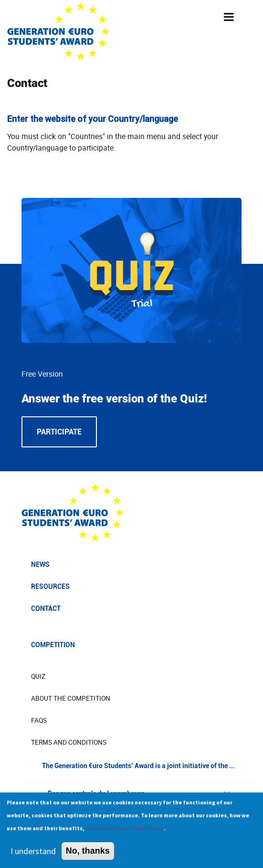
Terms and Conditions (69, 742)
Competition (53, 645)
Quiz (38, 676)
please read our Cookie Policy (125, 832)
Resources (50, 586)
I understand (33, 855)
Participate (59, 432)
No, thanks (88, 855)
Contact (46, 608)
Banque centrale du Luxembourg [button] (139, 793)
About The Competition (71, 698)
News (40, 564)
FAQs (39, 720)
